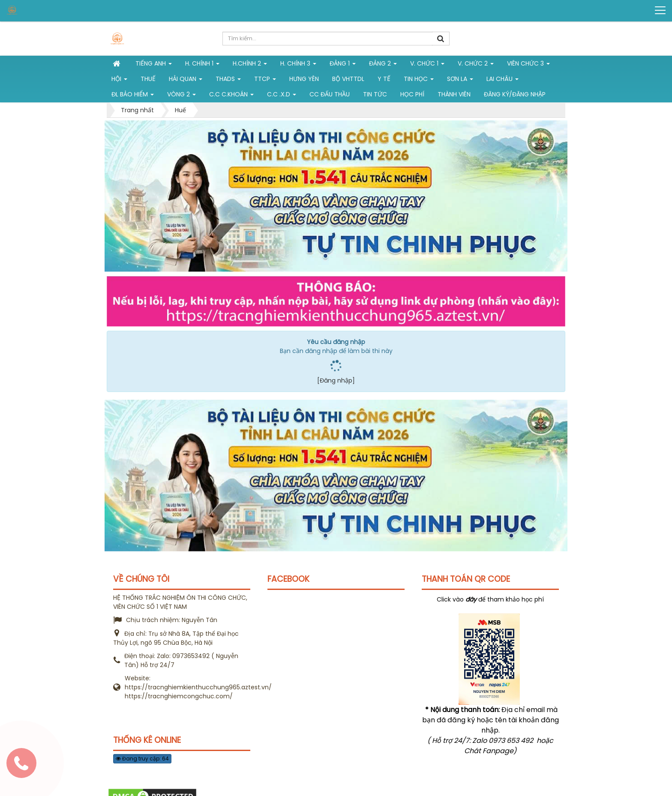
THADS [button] (228, 81)
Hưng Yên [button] (304, 79)
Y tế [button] (384, 79)
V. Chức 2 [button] (476, 65)
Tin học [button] (419, 81)
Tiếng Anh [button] (154, 65)
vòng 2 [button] (181, 96)
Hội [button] (119, 81)
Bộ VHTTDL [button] (348, 79)
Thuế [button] (148, 79)
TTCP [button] (265, 81)
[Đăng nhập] (336, 380)
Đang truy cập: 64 (142, 759)
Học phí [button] (412, 94)
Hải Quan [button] (186, 81)
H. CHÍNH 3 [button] (298, 65)
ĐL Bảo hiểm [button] (133, 96)
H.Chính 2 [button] (250, 65)
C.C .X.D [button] (282, 96)
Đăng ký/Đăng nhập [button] (515, 94)
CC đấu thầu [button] (330, 94)
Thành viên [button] (454, 94)
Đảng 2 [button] (383, 65)
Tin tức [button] (375, 94)
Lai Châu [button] (502, 81)
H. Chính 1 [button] (202, 65)
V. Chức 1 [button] (427, 65)
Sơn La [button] (460, 81)
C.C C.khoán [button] (231, 96)
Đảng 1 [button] (343, 65)
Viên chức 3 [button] (528, 65)
